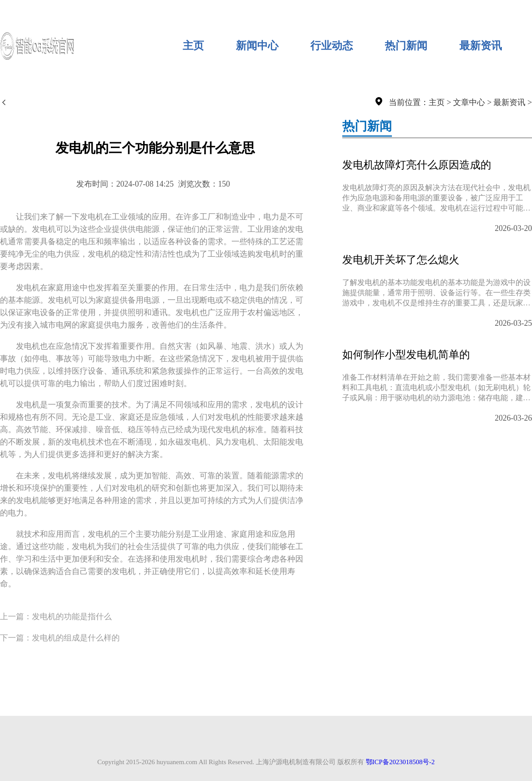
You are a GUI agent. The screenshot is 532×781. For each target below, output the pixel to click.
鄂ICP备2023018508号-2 (400, 762)
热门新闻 (406, 46)
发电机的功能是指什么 (72, 617)
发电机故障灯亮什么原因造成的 (417, 165)
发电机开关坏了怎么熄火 (401, 260)
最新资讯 (481, 46)
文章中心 (469, 102)
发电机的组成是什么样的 (76, 638)
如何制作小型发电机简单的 (406, 355)
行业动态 (332, 46)
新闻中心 (257, 46)
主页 (193, 46)
